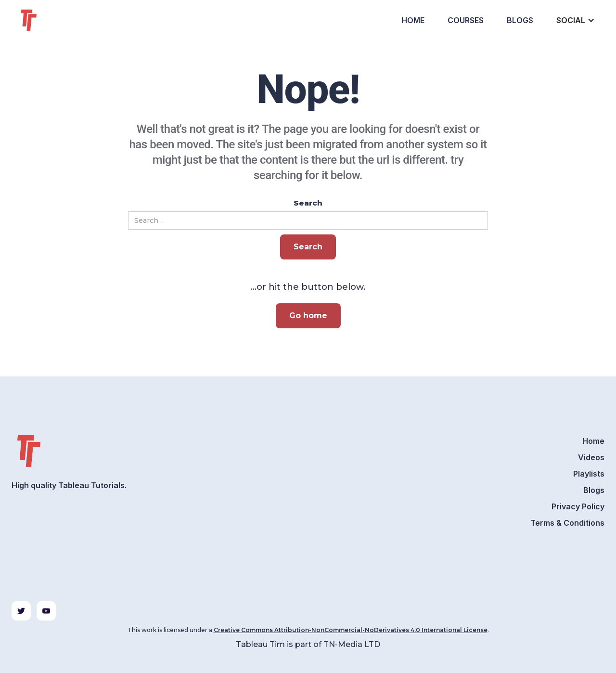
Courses (466, 20)
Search (308, 203)
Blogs (520, 20)
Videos (591, 457)
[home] (46, 20)
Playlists (589, 474)
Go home (308, 316)
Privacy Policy (578, 506)
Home (413, 20)
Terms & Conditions (567, 523)
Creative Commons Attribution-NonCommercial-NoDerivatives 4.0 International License (351, 630)
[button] (575, 20)
